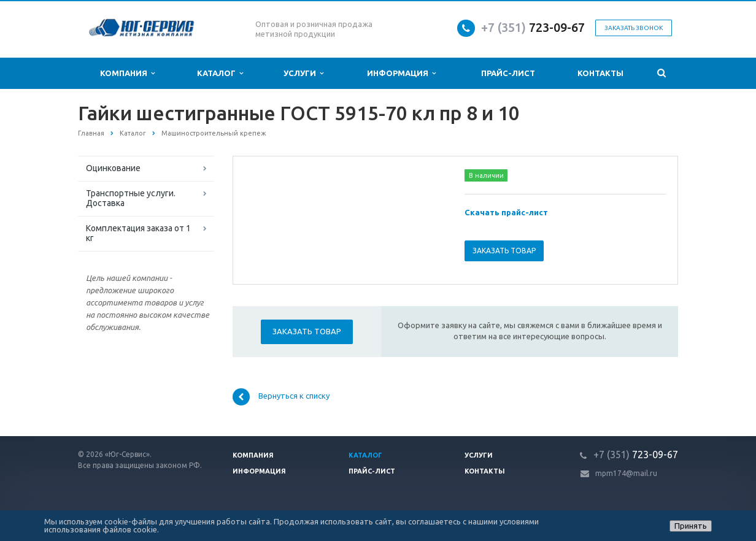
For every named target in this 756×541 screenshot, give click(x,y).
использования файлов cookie (101, 529)
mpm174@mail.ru (626, 473)
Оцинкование (113, 168)
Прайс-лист (508, 73)
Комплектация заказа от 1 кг (138, 233)
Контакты (600, 73)
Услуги (303, 73)
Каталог (220, 73)
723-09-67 (557, 27)
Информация (401, 73)
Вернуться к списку (281, 397)
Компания (127, 73)
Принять (691, 526)
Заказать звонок (634, 28)
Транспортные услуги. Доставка (131, 198)
